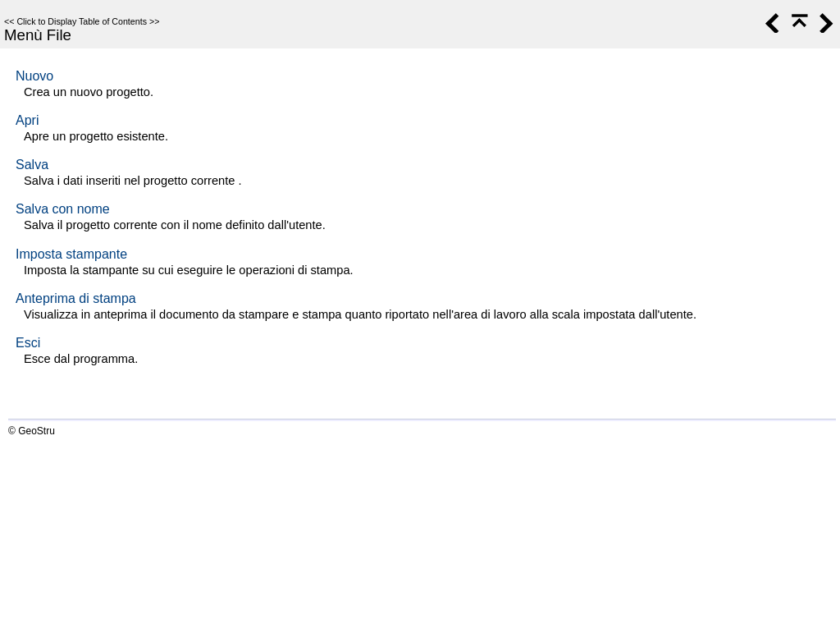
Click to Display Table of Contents (82, 21)
